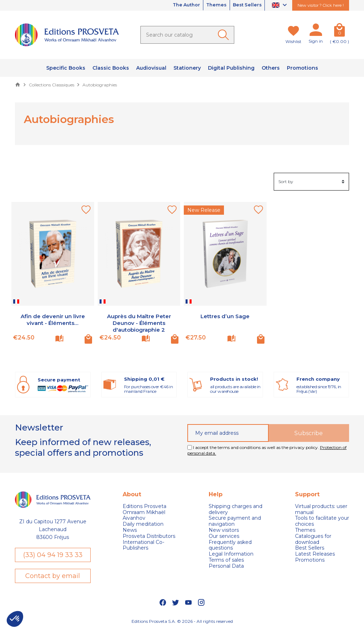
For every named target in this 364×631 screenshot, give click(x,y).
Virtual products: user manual (321, 509)
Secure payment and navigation (235, 521)
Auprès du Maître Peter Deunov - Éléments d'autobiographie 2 (139, 323)
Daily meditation (143, 524)
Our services (224, 536)
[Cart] (339, 31)
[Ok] (225, 35)
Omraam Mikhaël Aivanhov (144, 515)
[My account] (316, 31)
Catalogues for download (313, 539)
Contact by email (53, 576)
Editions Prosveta (144, 506)
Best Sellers (245, 5)
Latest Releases (315, 554)
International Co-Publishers (143, 545)
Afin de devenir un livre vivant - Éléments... (53, 320)
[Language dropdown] (280, 6)
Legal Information (231, 554)
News (130, 530)
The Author (176, 5)
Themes (210, 5)
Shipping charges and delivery (235, 509)
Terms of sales (226, 560)
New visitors (224, 530)
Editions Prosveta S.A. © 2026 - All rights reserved (182, 622)
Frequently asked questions (230, 545)
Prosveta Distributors (149, 536)
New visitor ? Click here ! (321, 5)
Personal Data (226, 566)
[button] (15, 619)
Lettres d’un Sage (225, 316)
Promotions (310, 560)
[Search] (187, 35)
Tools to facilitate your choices (322, 521)
